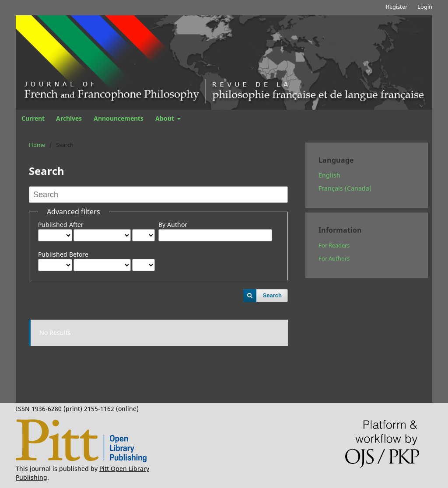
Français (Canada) (345, 188)
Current (33, 118)
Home (37, 145)
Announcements (119, 118)
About (166, 118)
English (329, 175)
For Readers (334, 245)
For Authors (334, 258)
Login (425, 7)
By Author (173, 225)
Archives (69, 118)
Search (272, 295)
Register (397, 7)
